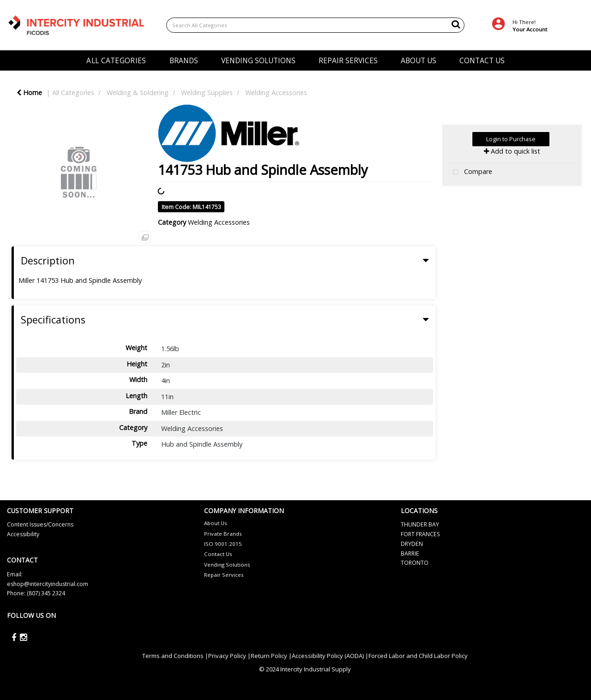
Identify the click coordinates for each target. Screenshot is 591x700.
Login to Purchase (511, 139)
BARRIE (410, 553)
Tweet (512, 196)
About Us (216, 523)
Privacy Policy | (229, 656)
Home (29, 93)
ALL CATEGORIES (116, 60)
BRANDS (184, 60)
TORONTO (415, 563)
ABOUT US (419, 60)
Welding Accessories (276, 93)
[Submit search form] (456, 24)
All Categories (73, 93)
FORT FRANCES (420, 534)
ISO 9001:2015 (223, 544)
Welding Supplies (207, 93)
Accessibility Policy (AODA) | (330, 656)
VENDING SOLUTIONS (258, 60)
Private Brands (223, 534)
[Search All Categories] (315, 25)
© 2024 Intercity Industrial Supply (305, 669)
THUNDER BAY (420, 524)
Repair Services (224, 575)
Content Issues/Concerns (40, 524)
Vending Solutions (227, 565)
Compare (470, 172)
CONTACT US (482, 60)
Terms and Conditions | (175, 656)
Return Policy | (271, 656)
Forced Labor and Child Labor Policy (418, 656)
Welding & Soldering (138, 93)
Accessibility (23, 534)
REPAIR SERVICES (348, 60)
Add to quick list (512, 151)
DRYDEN (412, 544)
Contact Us (218, 554)
